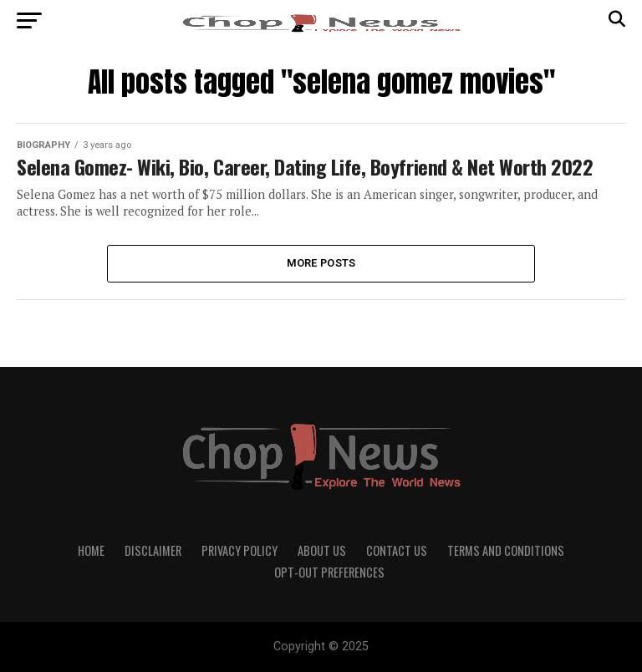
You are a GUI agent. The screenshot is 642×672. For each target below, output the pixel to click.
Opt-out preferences (329, 572)
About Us (322, 550)
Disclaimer (153, 550)
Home (91, 550)
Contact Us (397, 550)
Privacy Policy (239, 550)
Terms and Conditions (506, 550)
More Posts (321, 263)
